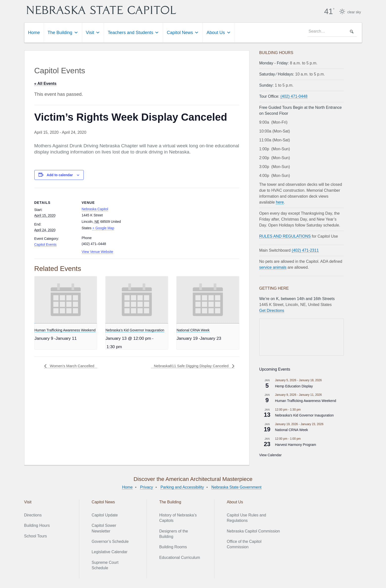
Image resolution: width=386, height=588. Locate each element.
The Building (63, 32)
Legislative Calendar (110, 552)
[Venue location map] (155, 222)
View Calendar (271, 455)
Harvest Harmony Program (296, 444)
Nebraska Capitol (95, 209)
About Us (219, 32)
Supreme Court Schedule (105, 565)
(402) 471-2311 (305, 250)
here (280, 202)
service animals (273, 267)
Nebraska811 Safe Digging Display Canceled (190, 366)
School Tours (36, 536)
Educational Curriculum (180, 557)
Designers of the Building (174, 534)
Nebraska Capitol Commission (253, 531)
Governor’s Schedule (110, 541)
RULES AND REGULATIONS (285, 236)
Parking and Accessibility (182, 487)
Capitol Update (105, 515)
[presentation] (66, 300)
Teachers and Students (133, 32)
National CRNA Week (193, 330)
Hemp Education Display (294, 386)
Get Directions (272, 310)
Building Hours (37, 525)
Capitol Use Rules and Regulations (246, 518)
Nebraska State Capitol (115, 10)
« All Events (45, 83)
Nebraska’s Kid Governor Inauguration (135, 330)
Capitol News (183, 32)
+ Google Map (103, 228)
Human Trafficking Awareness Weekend (65, 330)
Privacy (146, 487)
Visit (93, 32)
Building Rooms (173, 547)
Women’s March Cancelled (73, 366)
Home (34, 32)
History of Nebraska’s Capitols (178, 518)
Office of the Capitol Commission (244, 544)
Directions (33, 515)
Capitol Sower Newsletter (104, 528)
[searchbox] (332, 31)
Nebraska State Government (236, 487)
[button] (352, 31)
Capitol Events (45, 244)
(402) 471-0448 (294, 96)
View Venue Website (98, 251)
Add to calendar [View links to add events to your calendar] (60, 175)
